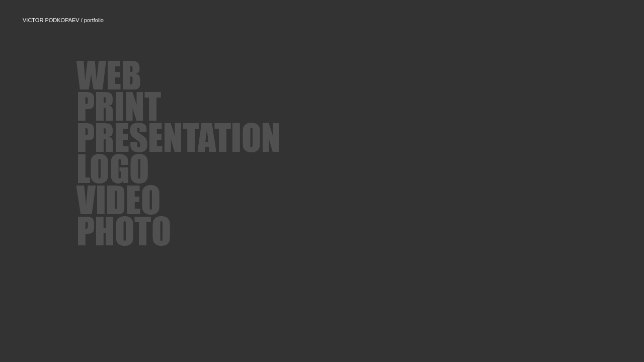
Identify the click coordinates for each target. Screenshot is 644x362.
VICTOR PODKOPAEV (51, 20)
